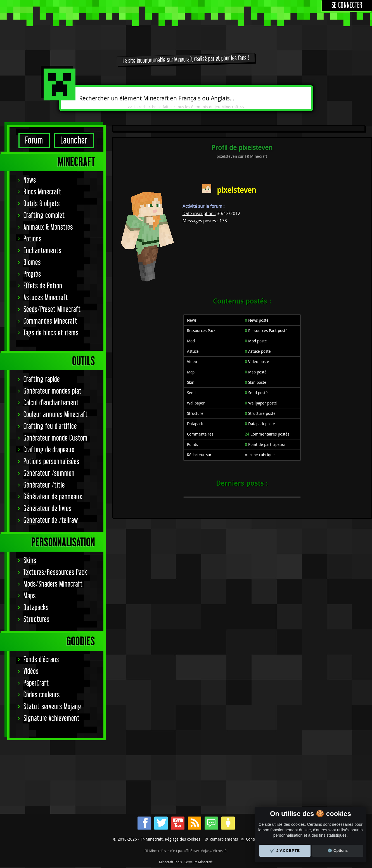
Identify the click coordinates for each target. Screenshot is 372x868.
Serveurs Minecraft (198, 862)
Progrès (32, 274)
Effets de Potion (43, 286)
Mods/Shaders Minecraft (53, 584)
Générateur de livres (48, 509)
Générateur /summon (49, 473)
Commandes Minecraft (50, 321)
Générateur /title (44, 485)
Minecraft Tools (170, 862)
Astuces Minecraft (46, 298)
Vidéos (31, 671)
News (30, 180)
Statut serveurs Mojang (52, 707)
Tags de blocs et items (51, 333)
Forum (34, 141)
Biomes (32, 263)
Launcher (74, 141)
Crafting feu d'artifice (50, 426)
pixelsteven (236, 190)
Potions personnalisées (51, 462)
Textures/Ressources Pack (55, 572)
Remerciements (224, 839)
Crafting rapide (42, 379)
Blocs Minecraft (42, 192)
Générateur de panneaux (53, 497)
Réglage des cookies (183, 839)
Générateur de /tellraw (51, 520)
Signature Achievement (52, 718)
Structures (36, 619)
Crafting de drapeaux (49, 450)
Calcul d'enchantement (51, 403)
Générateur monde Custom (55, 438)
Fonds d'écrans (41, 660)
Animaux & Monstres (48, 227)
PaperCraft (36, 683)
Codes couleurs (42, 695)
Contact (253, 839)
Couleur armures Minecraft (56, 415)
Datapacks (36, 608)
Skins (30, 561)
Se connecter (347, 5)
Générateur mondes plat (53, 391)
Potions (33, 239)
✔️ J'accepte (285, 851)
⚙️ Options (338, 851)
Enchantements (42, 251)
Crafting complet (44, 216)
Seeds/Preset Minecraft (52, 310)
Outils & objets (42, 204)
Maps (30, 596)
